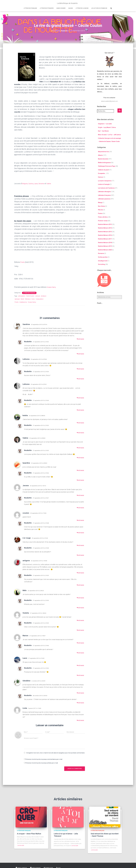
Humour (101, 177)
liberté (22, 299)
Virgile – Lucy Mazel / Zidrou (107, 127)
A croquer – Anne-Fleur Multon (29, 834)
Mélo (25, 590)
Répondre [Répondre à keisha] (80, 423)
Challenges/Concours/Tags (107, 166)
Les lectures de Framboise (99, 8)
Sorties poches (103, 257)
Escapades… (102, 173)
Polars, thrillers (103, 217)
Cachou (32, 184)
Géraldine (26, 681)
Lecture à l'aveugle (104, 184)
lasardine (26, 463)
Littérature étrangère (47, 8)
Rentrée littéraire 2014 (105, 228)
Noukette (28, 342)
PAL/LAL (100, 210)
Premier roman (103, 221)
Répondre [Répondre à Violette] (80, 620)
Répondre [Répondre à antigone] (80, 573)
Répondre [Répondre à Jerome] (80, 495)
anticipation (22, 296)
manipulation (40, 299)
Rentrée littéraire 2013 (105, 224)
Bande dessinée (61, 8)
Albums (71, 8)
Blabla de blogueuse (104, 163)
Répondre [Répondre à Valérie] (80, 448)
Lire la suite (21, 845)
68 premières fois (104, 152)
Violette (26, 613)
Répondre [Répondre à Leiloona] (80, 369)
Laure (37, 184)
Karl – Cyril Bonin (103, 131)
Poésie (100, 213)
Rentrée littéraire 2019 (105, 246)
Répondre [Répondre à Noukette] (80, 354)
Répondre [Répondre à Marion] (80, 643)
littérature (28, 299)
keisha (25, 415)
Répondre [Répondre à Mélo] (80, 598)
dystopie (17, 299)
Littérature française (30, 8)
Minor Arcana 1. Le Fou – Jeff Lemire (109, 135)
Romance (101, 253)
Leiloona (26, 359)
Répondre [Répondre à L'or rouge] (80, 545)
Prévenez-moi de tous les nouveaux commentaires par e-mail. (44, 759)
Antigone (25, 184)
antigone (26, 561)
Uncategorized (103, 261)
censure (38, 296)
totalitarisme (23, 302)
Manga (100, 203)
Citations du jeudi (103, 170)
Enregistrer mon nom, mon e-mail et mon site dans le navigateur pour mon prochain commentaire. (56, 753)
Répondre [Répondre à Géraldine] (80, 693)
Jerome (26, 486)
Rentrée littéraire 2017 (105, 239)
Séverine (43, 184)
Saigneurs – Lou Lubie (105, 124)
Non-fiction (102, 206)
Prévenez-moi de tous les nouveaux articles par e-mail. (42, 763)
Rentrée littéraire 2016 (105, 235)
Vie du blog (102, 264)
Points (23, 262)
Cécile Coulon (30, 296)
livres (33, 299)
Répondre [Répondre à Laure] (80, 666)
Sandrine (26, 324)
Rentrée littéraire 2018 (105, 243)
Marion (25, 636)
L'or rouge (27, 538)
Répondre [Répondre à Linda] (80, 720)
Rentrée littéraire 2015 (105, 232)
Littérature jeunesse (82, 8)
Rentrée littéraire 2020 (105, 250)
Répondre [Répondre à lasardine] (80, 470)
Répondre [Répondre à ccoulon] (80, 520)
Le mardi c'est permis (105, 181)
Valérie (51, 184)
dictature (44, 296)
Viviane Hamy (52, 287)
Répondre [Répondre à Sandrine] (80, 339)
